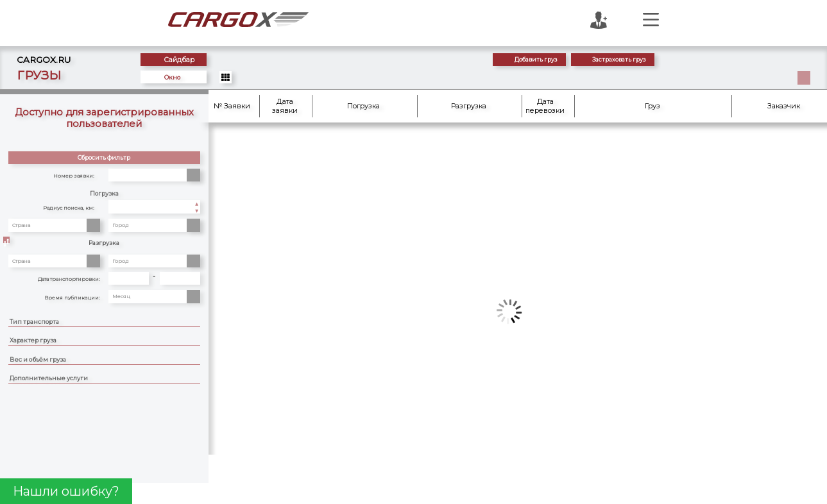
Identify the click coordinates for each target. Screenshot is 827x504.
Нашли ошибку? (66, 491)
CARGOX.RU (47, 60)
